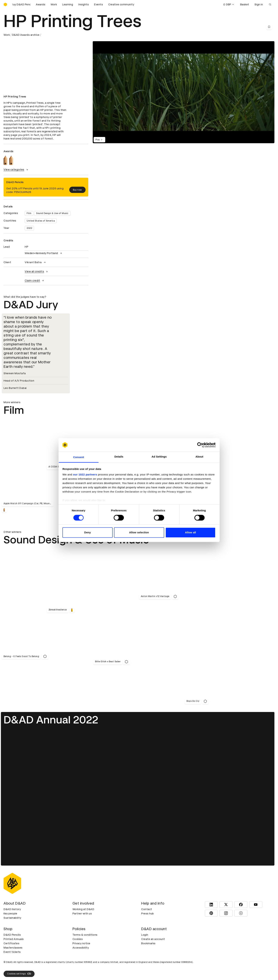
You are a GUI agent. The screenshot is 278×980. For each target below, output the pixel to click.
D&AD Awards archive (26, 35)
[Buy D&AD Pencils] (21, 4)
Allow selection (139, 533)
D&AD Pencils (12, 935)
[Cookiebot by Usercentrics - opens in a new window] (200, 445)
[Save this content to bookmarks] (269, 27)
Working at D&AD (83, 909)
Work (54, 4)
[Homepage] (5, 4)
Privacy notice (81, 943)
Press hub (148, 913)
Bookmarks (148, 943)
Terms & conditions (85, 935)
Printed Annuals (14, 939)
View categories (16, 170)
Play (99, 140)
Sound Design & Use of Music (52, 213)
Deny (87, 533)
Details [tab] (119, 457)
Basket (245, 4)
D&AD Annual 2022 (51, 720)
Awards (41, 4)
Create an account (153, 939)
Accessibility (81, 948)
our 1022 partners (85, 475)
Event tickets (12, 952)
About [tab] (199, 457)
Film (29, 213)
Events (99, 4)
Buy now (77, 190)
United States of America (41, 221)
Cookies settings (19, 974)
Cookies (78, 939)
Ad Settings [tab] (159, 457)
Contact (147, 909)
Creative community (121, 4)
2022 (29, 228)
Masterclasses (13, 948)
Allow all (190, 533)
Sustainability (12, 918)
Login (145, 935)
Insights (84, 4)
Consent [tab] (79, 457)
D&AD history (12, 909)
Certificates (11, 943)
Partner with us (82, 913)
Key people (10, 913)
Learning (68, 4)
